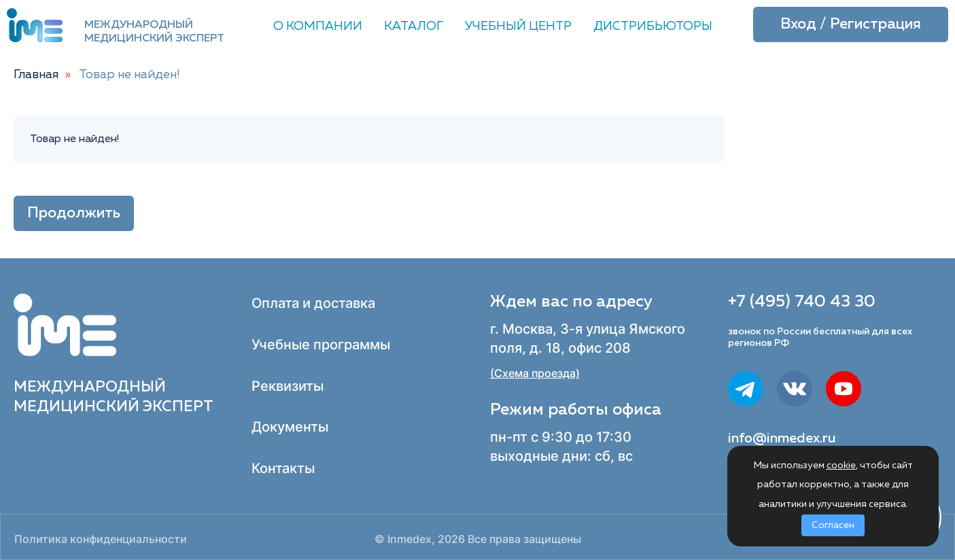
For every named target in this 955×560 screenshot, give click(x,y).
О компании (318, 27)
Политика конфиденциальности (101, 539)
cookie (841, 466)
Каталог (414, 27)
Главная (36, 75)
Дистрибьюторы (653, 27)
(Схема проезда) (535, 373)
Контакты (283, 468)
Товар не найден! (129, 75)
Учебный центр (518, 27)
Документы (290, 427)
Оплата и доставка (313, 303)
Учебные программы (321, 345)
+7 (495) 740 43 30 (802, 302)
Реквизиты (288, 386)
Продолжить (74, 213)
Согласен (833, 525)
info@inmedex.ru (782, 438)
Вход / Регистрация (851, 24)
